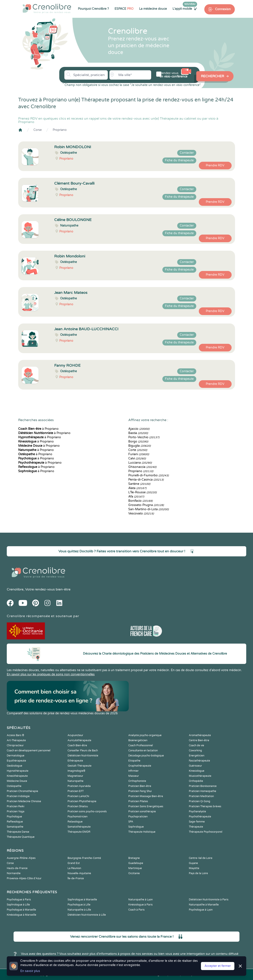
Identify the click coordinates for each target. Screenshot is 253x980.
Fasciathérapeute (199, 761)
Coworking (195, 751)
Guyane (193, 863)
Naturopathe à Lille (79, 910)
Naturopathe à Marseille (204, 905)
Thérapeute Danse (18, 832)
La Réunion (74, 868)
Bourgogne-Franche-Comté (84, 858)
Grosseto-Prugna (146, 505)
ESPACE (124, 9)
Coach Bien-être (77, 745)
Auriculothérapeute (79, 740)
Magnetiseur (75, 776)
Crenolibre (15, 589)
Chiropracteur (15, 745)
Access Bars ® (15, 735)
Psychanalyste (197, 811)
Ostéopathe (14, 786)
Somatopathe (15, 827)
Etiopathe (134, 761)
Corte (138, 450)
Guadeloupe (136, 863)
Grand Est (74, 863)
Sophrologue (136, 827)
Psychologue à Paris (19, 900)
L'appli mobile (185, 9)
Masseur (134, 776)
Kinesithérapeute (17, 776)
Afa (136, 497)
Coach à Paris (136, 910)
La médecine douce (153, 9)
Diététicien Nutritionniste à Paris (209, 900)
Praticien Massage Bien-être (146, 796)
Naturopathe (75, 781)
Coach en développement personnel (29, 751)
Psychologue (14, 817)
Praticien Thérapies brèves (205, 806)
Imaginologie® (76, 771)
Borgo (138, 442)
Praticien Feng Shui (140, 791)
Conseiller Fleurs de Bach (83, 751)
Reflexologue (15, 822)
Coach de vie (196, 745)
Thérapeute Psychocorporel (206, 832)
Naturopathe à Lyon (140, 900)
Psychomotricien (77, 817)
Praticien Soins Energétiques (146, 806)
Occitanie (134, 873)
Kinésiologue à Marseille (21, 915)
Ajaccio (139, 429)
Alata (137, 488)
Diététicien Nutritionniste (83, 756)
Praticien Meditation (201, 796)
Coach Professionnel (141, 745)
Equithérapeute (16, 761)
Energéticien (197, 756)
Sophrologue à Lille (18, 905)
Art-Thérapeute (16, 740)
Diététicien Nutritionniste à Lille (87, 915)
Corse (38, 130)
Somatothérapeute (79, 827)
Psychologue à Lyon (201, 910)
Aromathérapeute (200, 735)
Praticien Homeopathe (203, 791)
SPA (131, 822)
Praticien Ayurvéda (79, 786)
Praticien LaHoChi (78, 796)
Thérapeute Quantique (21, 837)
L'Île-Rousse (142, 492)
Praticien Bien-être (140, 786)
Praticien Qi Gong (200, 801)
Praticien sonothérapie (142, 811)
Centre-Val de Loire (201, 858)
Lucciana (140, 463)
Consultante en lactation (143, 751)
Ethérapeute (75, 761)
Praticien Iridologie (18, 796)
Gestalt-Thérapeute (79, 766)
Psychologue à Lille (79, 905)
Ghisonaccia (142, 467)
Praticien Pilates (138, 801)
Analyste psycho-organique (145, 735)
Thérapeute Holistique (142, 832)
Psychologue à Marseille (21, 910)
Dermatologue (16, 756)
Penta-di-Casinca (146, 480)
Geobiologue (15, 766)
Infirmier (133, 771)
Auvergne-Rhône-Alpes (21, 858)
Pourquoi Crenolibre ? (93, 9)
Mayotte (194, 868)
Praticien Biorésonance (203, 786)
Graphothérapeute (140, 766)
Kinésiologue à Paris (140, 905)
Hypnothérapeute (18, 771)
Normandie (14, 873)
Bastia (138, 433)
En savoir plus (30, 971)
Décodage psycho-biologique (146, 756)
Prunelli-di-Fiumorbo (149, 475)
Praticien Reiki (16, 806)
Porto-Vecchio (144, 437)
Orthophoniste (137, 781)
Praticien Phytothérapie (82, 801)
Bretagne (134, 858)
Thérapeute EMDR (79, 832)
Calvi (137, 458)
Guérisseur (195, 766)
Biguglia (140, 446)
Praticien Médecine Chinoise (24, 801)
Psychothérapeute (200, 817)
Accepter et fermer (218, 966)
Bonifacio (140, 501)
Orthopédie (196, 781)
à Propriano (38, 429)
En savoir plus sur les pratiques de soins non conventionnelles (51, 674)
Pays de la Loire (198, 873)
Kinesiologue (197, 771)
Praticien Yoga (16, 811)
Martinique (135, 868)
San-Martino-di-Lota (149, 509)
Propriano (60, 130)
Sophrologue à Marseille (82, 900)
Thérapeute (196, 827)
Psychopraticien (138, 817)
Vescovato (141, 513)
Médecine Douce (17, 781)
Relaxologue (75, 822)
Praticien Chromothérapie (22, 791)
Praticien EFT (76, 791)
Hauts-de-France (17, 868)
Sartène (139, 484)
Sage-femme (197, 822)
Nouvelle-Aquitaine (79, 873)
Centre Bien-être (199, 740)
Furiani (139, 454)
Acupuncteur (75, 735)
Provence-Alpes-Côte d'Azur (24, 878)
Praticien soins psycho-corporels (87, 811)
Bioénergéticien (138, 740)
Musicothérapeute (200, 776)
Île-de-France (76, 878)
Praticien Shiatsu (78, 806)
